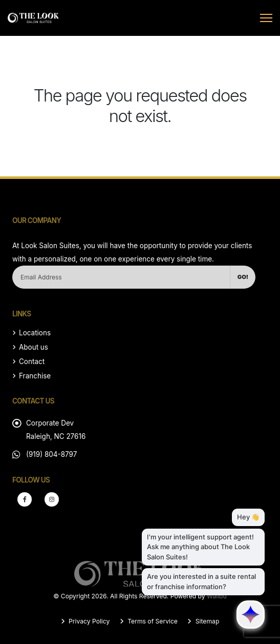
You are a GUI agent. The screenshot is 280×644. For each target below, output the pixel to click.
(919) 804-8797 (51, 454)
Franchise (35, 376)
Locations (35, 333)
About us (34, 347)
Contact (32, 361)
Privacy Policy (89, 621)
